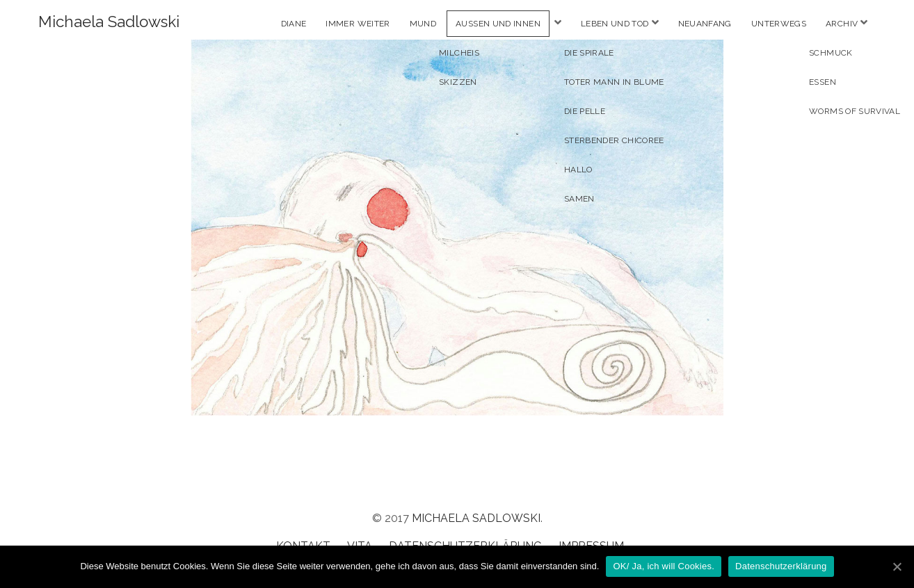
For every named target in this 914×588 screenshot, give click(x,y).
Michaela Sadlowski (109, 22)
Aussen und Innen (498, 24)
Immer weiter (358, 24)
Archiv (842, 24)
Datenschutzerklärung (781, 566)
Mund (423, 24)
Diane (294, 24)
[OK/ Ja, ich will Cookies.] (897, 566)
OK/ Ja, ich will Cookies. (664, 566)
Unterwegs (779, 24)
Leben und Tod (615, 24)
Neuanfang (705, 24)
